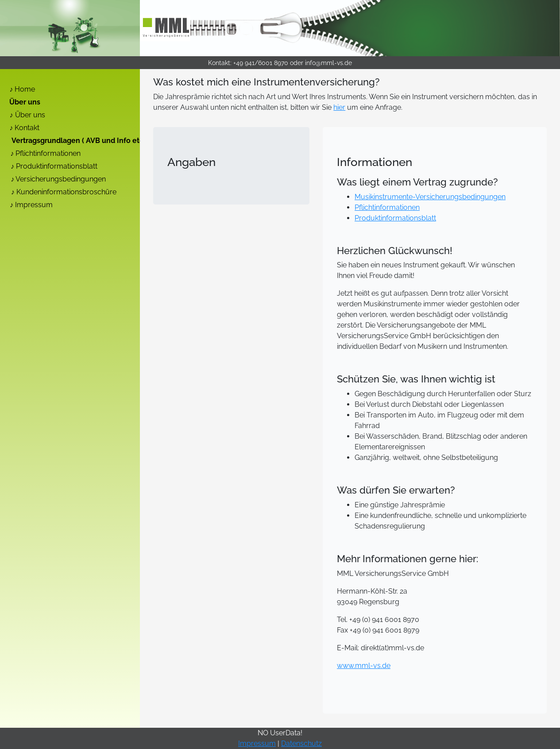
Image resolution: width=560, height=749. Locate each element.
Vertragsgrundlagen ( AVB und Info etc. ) (80, 141)
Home (25, 89)
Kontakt (27, 128)
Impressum (34, 205)
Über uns (25, 102)
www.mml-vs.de (364, 666)
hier (339, 107)
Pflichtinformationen (48, 153)
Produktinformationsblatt (57, 166)
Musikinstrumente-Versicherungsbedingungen (430, 197)
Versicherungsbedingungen (61, 179)
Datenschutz (301, 743)
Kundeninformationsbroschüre (66, 192)
